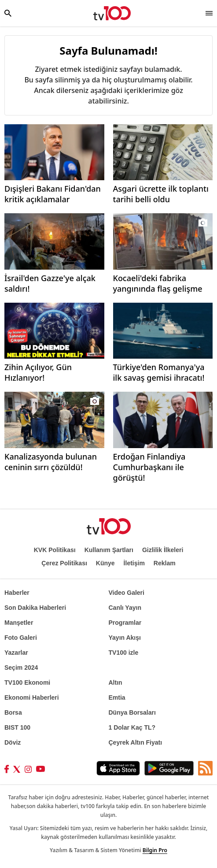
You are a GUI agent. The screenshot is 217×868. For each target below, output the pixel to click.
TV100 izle (124, 653)
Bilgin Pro (155, 850)
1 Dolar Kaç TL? (132, 727)
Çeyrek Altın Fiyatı (136, 742)
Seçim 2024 (21, 668)
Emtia (117, 697)
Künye (105, 563)
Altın (116, 683)
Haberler (17, 593)
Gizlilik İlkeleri (163, 550)
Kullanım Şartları (109, 550)
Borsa (13, 712)
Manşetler (19, 623)
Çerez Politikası (64, 563)
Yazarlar (16, 653)
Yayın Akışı (125, 638)
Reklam (165, 563)
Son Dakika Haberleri (35, 608)
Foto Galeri (21, 638)
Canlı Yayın (125, 608)
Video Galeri (127, 593)
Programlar (125, 623)
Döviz (13, 742)
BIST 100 (17, 727)
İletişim (134, 563)
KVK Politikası (55, 550)
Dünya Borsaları (132, 712)
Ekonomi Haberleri (32, 697)
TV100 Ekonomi (27, 683)
